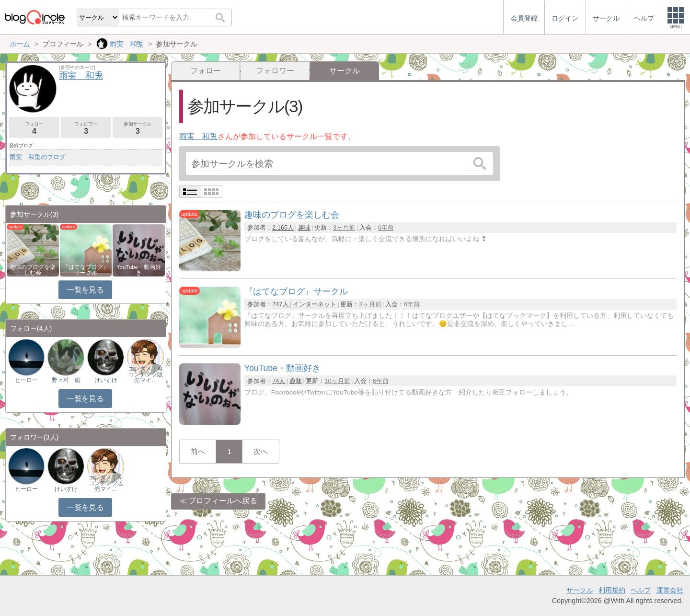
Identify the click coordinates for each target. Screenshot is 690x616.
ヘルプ (641, 590)
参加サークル (138, 128)
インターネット (315, 304)
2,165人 (283, 227)
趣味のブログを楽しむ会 (33, 270)
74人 (279, 381)
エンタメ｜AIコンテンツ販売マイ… (146, 374)
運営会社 (670, 590)
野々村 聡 (66, 380)
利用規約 (612, 590)
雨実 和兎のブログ (38, 157)
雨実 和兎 (198, 136)
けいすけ (106, 380)
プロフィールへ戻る (223, 501)
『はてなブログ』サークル (86, 270)
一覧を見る (85, 290)
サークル (580, 590)
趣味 (304, 227)
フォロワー (275, 71)
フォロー (206, 71)
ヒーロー (26, 380)
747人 (280, 304)
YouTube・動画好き (139, 270)
